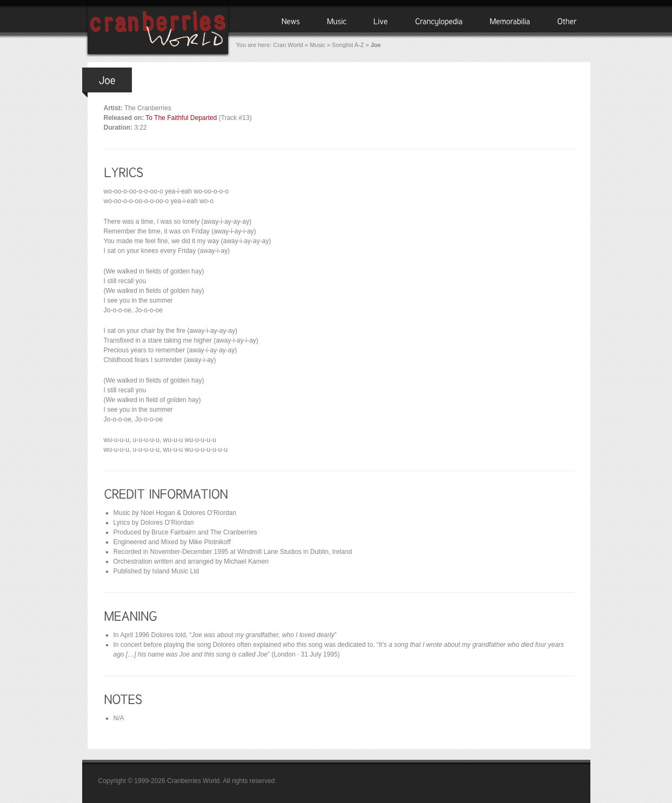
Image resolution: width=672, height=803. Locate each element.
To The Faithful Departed (181, 118)
